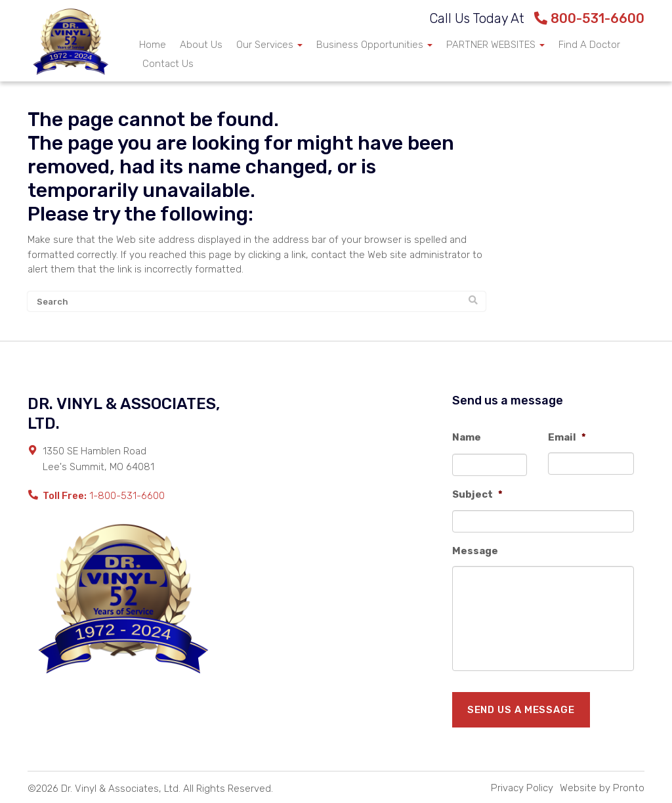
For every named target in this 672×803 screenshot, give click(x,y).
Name (467, 437)
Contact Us (168, 64)
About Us (201, 45)
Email (567, 437)
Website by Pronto (602, 788)
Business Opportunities (374, 45)
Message (475, 551)
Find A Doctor (589, 45)
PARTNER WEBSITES (495, 45)
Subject (477, 494)
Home (153, 45)
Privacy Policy (522, 788)
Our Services (269, 45)
